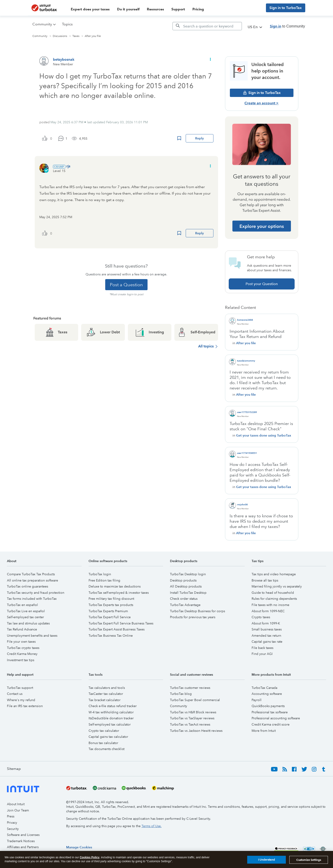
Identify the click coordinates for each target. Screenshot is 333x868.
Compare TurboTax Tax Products (31, 574)
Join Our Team (18, 810)
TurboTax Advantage (185, 605)
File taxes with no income (270, 605)
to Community (287, 26)
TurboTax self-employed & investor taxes (119, 593)
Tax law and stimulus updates (28, 623)
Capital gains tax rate (267, 642)
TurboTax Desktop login (188, 574)
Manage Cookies (79, 847)
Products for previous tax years (193, 617)
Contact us (15, 694)
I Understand (267, 860)
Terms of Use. (152, 826)
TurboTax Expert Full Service (110, 617)
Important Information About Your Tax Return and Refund (257, 334)
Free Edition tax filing (104, 580)
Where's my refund (21, 700)
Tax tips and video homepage (274, 574)
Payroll (257, 700)
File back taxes (262, 648)
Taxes (76, 36)
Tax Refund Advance (22, 629)
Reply (199, 138)
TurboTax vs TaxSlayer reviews (192, 718)
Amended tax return (266, 636)
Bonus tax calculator (103, 743)
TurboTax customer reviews (190, 688)
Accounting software (267, 694)
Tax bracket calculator (105, 700)
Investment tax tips (21, 660)
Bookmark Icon (179, 138)
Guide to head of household (273, 593)
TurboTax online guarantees (28, 586)
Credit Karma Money (22, 654)
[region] (79, 847)
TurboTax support (20, 688)
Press (11, 816)
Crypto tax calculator (104, 731)
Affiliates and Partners (23, 847)
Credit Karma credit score (271, 724)
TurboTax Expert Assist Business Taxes (117, 629)
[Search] (207, 26)
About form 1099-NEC (268, 611)
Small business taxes (267, 629)
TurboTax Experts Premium (108, 611)
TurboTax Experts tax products (111, 605)
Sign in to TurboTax (286, 8)
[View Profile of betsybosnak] (64, 59)
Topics (67, 24)
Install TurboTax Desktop (188, 593)
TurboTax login (100, 574)
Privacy (12, 823)
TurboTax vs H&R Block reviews (193, 712)
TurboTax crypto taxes (23, 648)
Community (40, 36)
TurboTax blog (181, 694)
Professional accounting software (276, 718)
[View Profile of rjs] (68, 166)
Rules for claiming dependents (274, 599)
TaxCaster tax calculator (106, 694)
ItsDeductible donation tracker (111, 718)
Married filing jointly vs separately (277, 586)
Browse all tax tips (265, 580)
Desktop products (183, 580)
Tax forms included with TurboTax (32, 599)
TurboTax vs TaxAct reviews (190, 724)
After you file (93, 36)
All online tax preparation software (32, 580)
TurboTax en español (22, 605)
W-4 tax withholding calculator (111, 712)
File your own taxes (21, 642)
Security (13, 829)
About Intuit (16, 804)
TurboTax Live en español (26, 611)
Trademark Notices (21, 841)
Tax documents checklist (106, 749)
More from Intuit (264, 731)
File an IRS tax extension (25, 706)
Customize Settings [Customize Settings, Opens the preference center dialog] (309, 860)
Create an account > (262, 103)
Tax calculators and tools (107, 688)
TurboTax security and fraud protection (36, 593)
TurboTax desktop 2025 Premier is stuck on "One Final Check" (261, 426)
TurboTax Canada (264, 688)
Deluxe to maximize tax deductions (115, 586)
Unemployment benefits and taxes (32, 636)
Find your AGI (262, 654)
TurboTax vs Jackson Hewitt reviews (196, 731)
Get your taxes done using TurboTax (264, 435)
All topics (206, 346)
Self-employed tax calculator (110, 724)
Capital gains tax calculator (108, 737)
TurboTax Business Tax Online (111, 636)
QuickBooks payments (268, 706)
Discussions (60, 36)
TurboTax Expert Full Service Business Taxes (121, 623)
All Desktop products (186, 586)
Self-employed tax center (25, 617)
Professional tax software (270, 712)
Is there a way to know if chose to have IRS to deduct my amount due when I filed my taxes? (261, 521)
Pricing (198, 9)
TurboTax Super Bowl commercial (195, 700)
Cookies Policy (90, 857)
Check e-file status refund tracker (113, 706)
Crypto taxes (261, 617)
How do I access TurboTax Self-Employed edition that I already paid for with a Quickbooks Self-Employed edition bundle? (260, 472)
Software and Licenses (23, 835)
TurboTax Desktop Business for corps (197, 611)
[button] (210, 59)
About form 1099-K (266, 623)
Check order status (184, 599)
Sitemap (14, 769)
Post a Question (126, 285)
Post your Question (262, 284)
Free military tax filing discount (111, 599)
